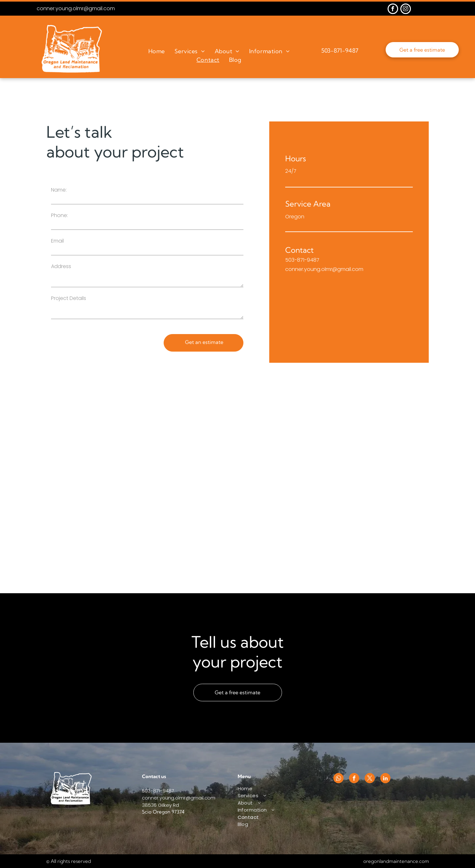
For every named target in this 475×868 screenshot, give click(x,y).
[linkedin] (385, 779)
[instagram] (406, 10)
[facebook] (393, 10)
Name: (59, 190)
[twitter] (370, 779)
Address (61, 266)
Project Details (69, 298)
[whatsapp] (338, 779)
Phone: (59, 215)
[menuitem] (157, 51)
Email (57, 241)
